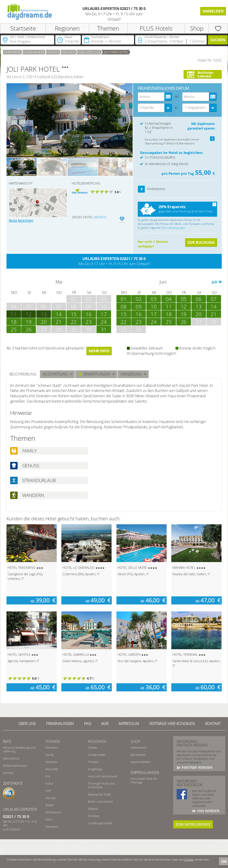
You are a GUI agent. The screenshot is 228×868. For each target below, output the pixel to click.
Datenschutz (11, 758)
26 (29, 329)
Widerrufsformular (15, 766)
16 (89, 314)
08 (124, 306)
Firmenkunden (60, 724)
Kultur (49, 783)
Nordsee (94, 816)
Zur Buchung (201, 242)
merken (100, 217)
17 (104, 314)
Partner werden (197, 767)
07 (214, 299)
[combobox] (155, 108)
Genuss (50, 798)
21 (59, 322)
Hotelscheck (138, 747)
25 (14, 329)
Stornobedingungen (173, 228)
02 (139, 299)
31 (104, 329)
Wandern (52, 747)
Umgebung (131, 374)
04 (169, 299)
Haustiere (52, 827)
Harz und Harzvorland (103, 776)
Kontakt (213, 724)
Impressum (129, 724)
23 (89, 322)
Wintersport (53, 812)
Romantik (52, 769)
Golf (48, 791)
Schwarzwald (96, 755)
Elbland (93, 809)
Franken (93, 762)
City (48, 776)
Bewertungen (94, 374)
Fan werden (208, 811)
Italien (53, 52)
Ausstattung (55, 374)
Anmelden (213, 11)
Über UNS (27, 724)
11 (169, 306)
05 (184, 299)
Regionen (67, 28)
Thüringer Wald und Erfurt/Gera (101, 785)
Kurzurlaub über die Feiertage (144, 780)
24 (104, 322)
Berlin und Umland (100, 801)
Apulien (69, 52)
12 (29, 314)
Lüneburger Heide (100, 823)
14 (59, 314)
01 (124, 299)
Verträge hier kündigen (172, 724)
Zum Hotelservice (193, 824)
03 (154, 299)
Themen (108, 28)
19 (29, 322)
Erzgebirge (95, 769)
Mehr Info (99, 351)
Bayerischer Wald (99, 794)
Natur (49, 819)
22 (74, 322)
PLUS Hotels (156, 28)
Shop (197, 28)
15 (74, 314)
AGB (105, 724)
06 (199, 299)
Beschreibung (23, 374)
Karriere (8, 773)
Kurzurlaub (34, 52)
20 (44, 322)
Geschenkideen (141, 762)
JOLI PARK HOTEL (116, 52)
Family (50, 755)
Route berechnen (21, 221)
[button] (142, 189)
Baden (50, 805)
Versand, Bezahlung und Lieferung (19, 749)
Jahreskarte (138, 755)
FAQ (87, 724)
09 (139, 306)
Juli (215, 282)
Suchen (218, 40)
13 (44, 314)
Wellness (51, 762)
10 (154, 306)
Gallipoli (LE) (89, 52)
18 (14, 322)
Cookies (189, 859)
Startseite (23, 28)
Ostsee (92, 747)
